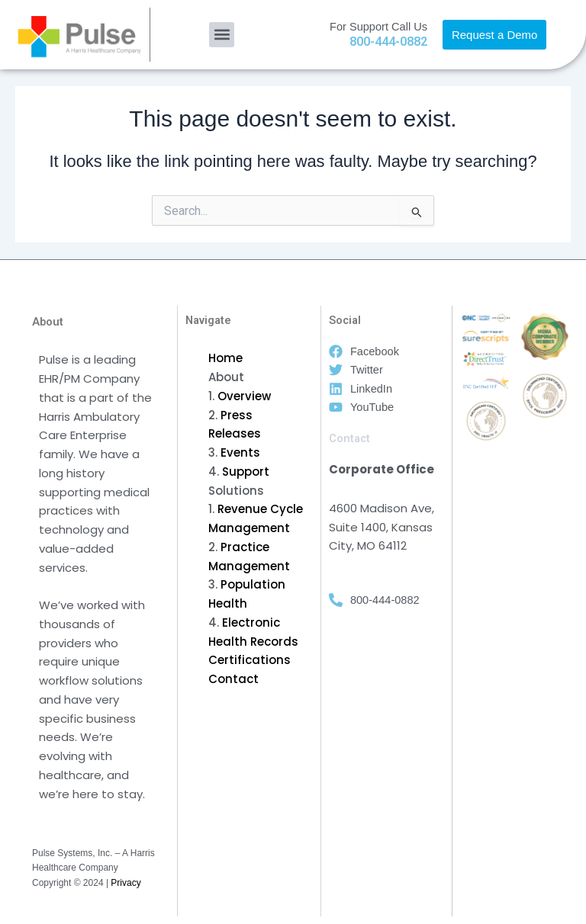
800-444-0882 (388, 42)
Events (240, 452)
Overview (244, 396)
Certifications (250, 660)
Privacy (126, 883)
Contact (233, 679)
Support (246, 472)
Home (225, 358)
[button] (222, 35)
